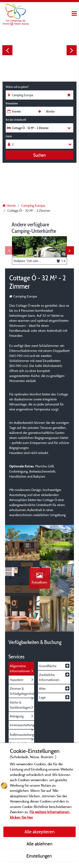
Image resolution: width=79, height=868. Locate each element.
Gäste (9, 136)
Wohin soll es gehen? (17, 87)
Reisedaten (12, 103)
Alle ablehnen (39, 844)
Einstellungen (40, 856)
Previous (7, 50)
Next (72, 50)
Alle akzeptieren (39, 832)
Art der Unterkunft (16, 120)
